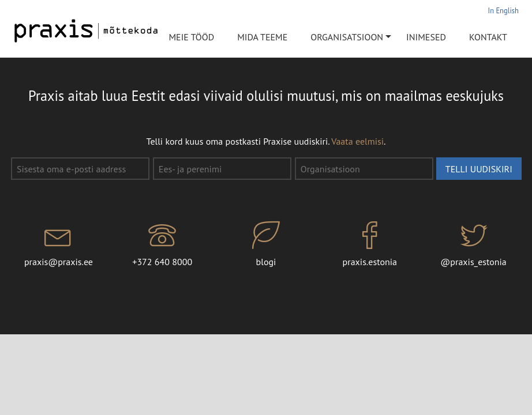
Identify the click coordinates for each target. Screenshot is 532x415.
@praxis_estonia (474, 244)
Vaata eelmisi (357, 141)
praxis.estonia (370, 244)
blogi (266, 244)
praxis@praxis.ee (59, 244)
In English (503, 10)
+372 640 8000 (162, 244)
